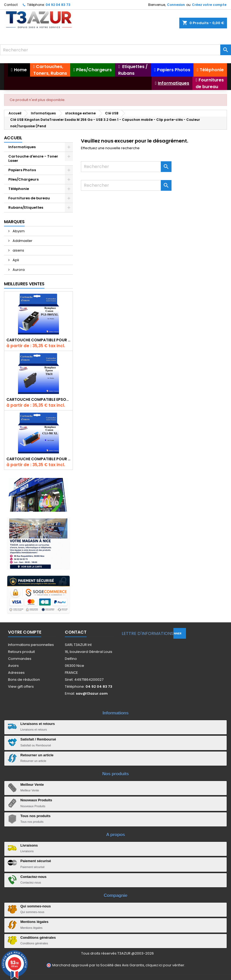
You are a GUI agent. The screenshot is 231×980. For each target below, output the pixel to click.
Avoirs (13, 666)
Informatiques (22, 147)
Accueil (13, 138)
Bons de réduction (24, 680)
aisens (18, 250)
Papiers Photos (22, 170)
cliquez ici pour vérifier (165, 965)
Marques (14, 222)
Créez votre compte (209, 5)
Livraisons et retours (38, 724)
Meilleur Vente (32, 785)
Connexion (176, 5)
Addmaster (22, 241)
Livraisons (29, 845)
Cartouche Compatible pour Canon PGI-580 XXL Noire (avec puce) (38, 340)
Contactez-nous (33, 877)
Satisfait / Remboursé (38, 739)
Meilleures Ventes (24, 284)
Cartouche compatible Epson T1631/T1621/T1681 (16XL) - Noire (38, 399)
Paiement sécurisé (36, 861)
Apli (15, 260)
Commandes (20, 659)
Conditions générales (38, 938)
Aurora (18, 270)
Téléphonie (19, 189)
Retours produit (21, 652)
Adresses (16, 673)
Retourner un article (37, 755)
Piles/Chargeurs (23, 179)
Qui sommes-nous (36, 906)
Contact (11, 5)
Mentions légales (34, 922)
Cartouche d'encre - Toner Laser (33, 158)
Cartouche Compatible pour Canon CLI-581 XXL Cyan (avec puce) (38, 459)
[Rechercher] (115, 50)
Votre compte (25, 632)
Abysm (18, 231)
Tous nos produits (35, 816)
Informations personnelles (31, 645)
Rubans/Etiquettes (26, 207)
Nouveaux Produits (36, 800)
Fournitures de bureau (29, 198)
